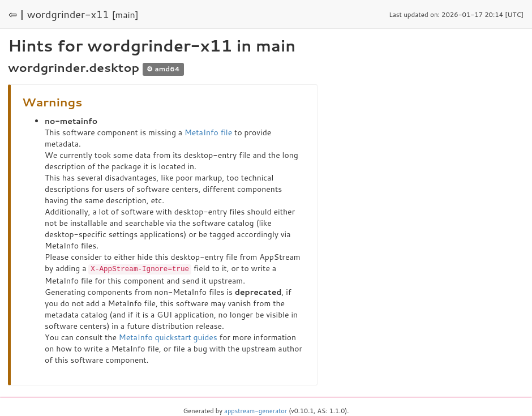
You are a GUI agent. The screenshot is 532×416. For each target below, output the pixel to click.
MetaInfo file (208, 132)
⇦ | (16, 14)
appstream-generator (256, 410)
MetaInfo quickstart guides (168, 337)
